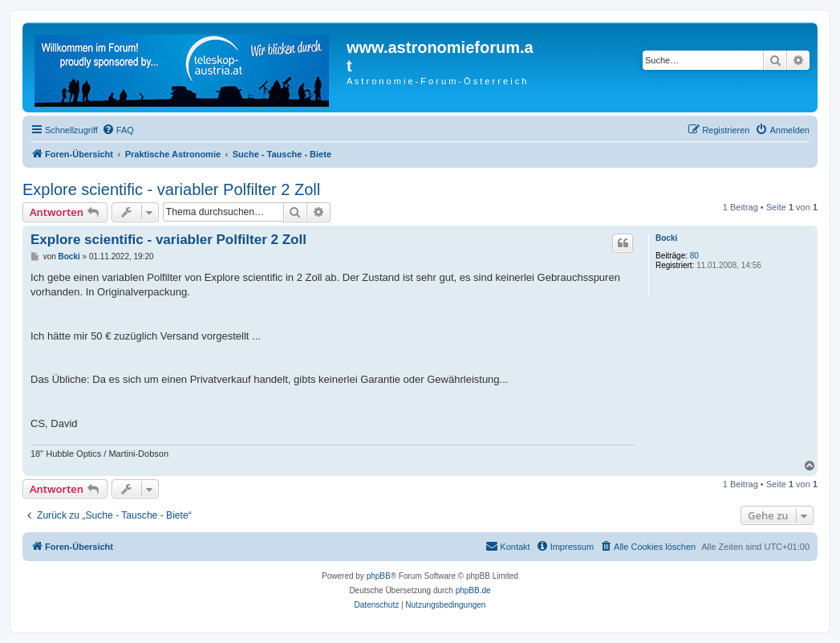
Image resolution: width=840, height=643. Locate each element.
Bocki (666, 238)
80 (694, 256)
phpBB (379, 576)
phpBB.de (473, 590)
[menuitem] (118, 130)
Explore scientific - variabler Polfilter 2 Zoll (171, 189)
